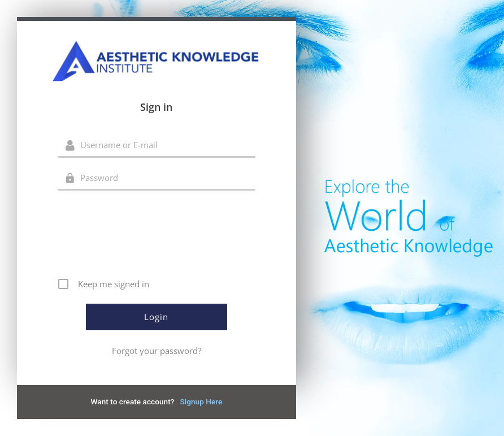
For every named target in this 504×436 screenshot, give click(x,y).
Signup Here (201, 402)
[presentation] (158, 238)
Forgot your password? (157, 351)
